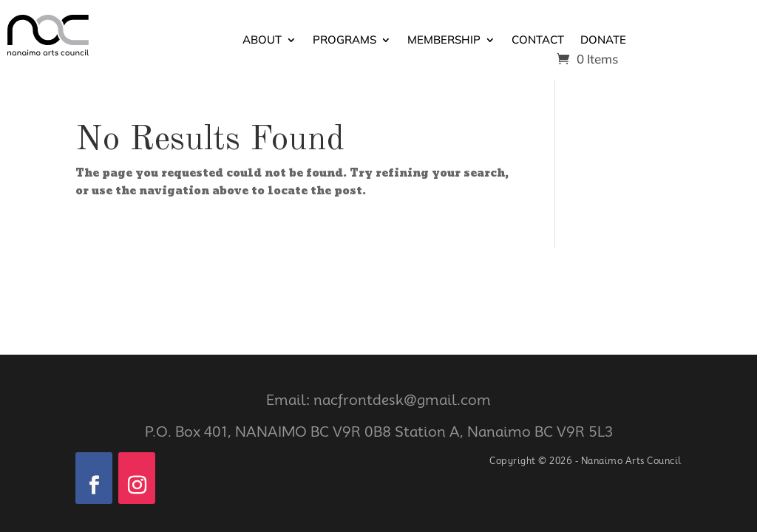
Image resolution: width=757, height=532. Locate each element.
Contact (538, 41)
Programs (344, 41)
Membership (444, 41)
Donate (603, 41)
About (262, 41)
